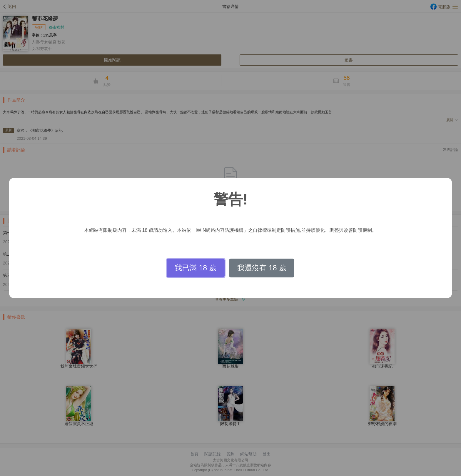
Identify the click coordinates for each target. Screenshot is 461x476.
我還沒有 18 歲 (262, 268)
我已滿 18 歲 (196, 268)
